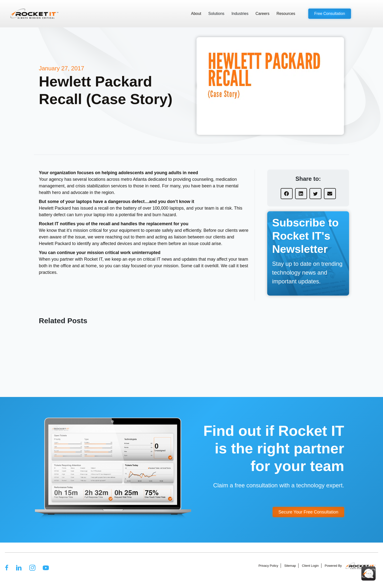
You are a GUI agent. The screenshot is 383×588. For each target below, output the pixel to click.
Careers (262, 14)
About (196, 14)
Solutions (216, 14)
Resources (286, 14)
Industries (240, 14)
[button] (330, 14)
